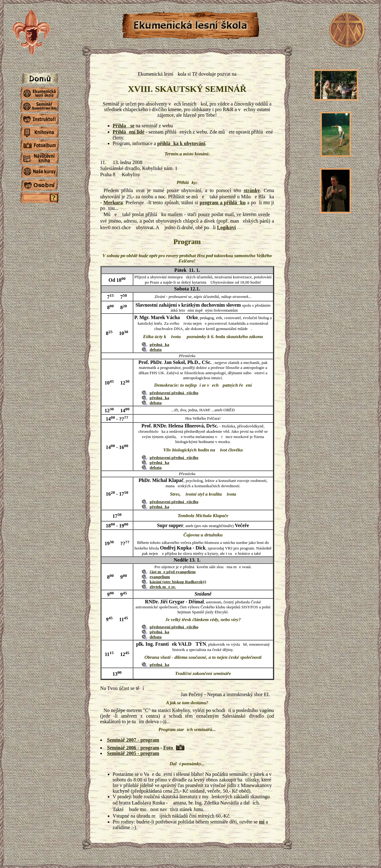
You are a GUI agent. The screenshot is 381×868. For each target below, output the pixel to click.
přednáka (159, 344)
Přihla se (124, 126)
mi (262, 822)
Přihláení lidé (129, 132)
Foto (169, 748)
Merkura (113, 203)
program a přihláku (223, 203)
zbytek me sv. (163, 587)
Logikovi (226, 227)
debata (156, 349)
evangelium (160, 577)
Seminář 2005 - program (133, 753)
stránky (252, 190)
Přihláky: (187, 182)
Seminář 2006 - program (133, 748)
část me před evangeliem (173, 572)
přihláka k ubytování (181, 143)
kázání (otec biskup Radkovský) (178, 582)
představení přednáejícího (174, 393)
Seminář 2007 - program (133, 740)
